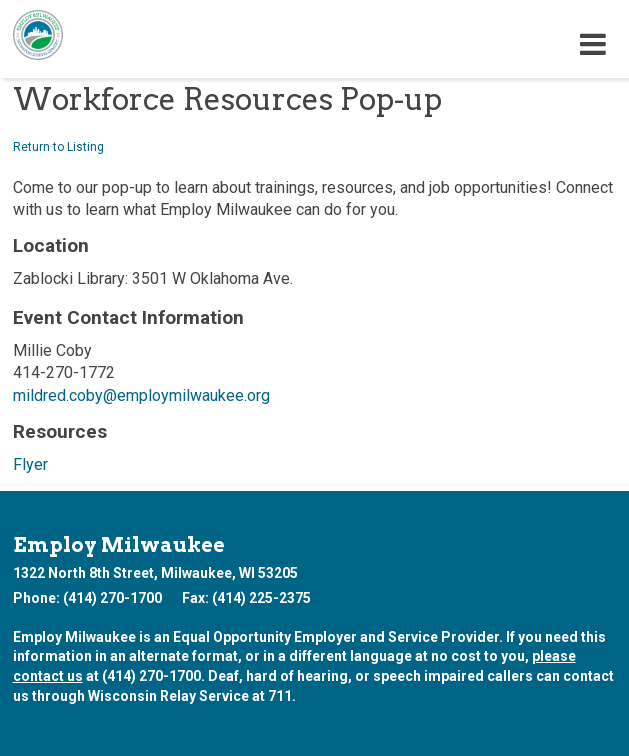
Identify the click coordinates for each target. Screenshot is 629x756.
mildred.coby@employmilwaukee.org (141, 395)
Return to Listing (58, 147)
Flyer (30, 464)
